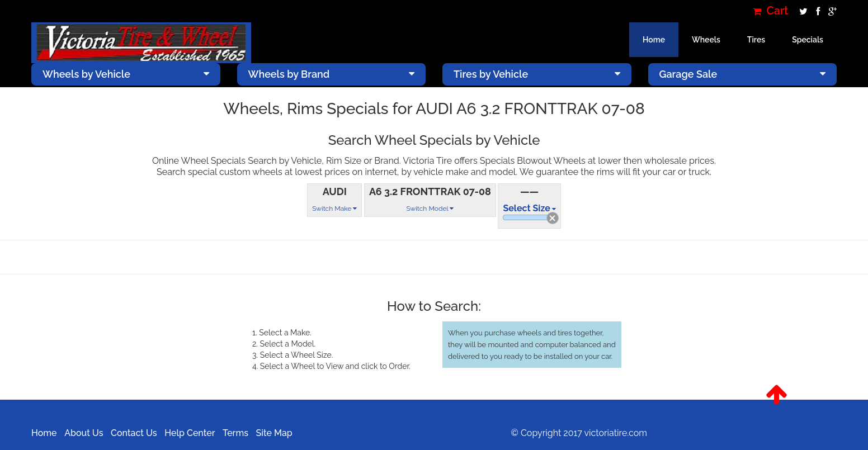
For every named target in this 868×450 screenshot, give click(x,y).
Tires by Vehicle (537, 74)
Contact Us (134, 433)
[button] (777, 395)
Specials (808, 40)
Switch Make (334, 209)
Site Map (274, 433)
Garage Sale (743, 74)
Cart (771, 11)
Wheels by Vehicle (126, 74)
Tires (756, 40)
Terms (235, 433)
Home (654, 40)
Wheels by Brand (332, 74)
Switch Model (430, 209)
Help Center (190, 433)
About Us (84, 433)
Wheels (706, 40)
